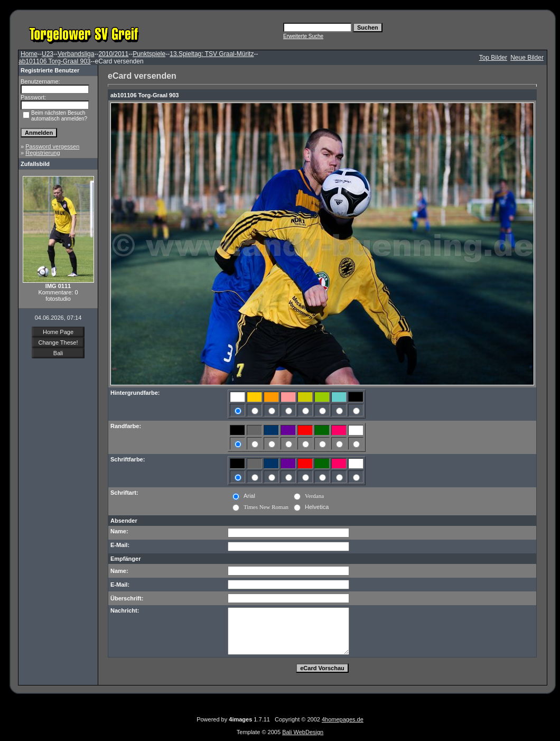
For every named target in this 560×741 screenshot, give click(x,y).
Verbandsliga (76, 54)
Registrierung (43, 153)
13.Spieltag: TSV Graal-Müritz (212, 54)
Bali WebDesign (303, 732)
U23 (48, 54)
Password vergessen (52, 146)
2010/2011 (113, 54)
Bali (58, 353)
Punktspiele (149, 54)
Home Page (58, 332)
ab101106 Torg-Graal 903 (55, 61)
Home (29, 54)
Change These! (58, 342)
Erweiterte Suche (303, 36)
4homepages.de (343, 719)
